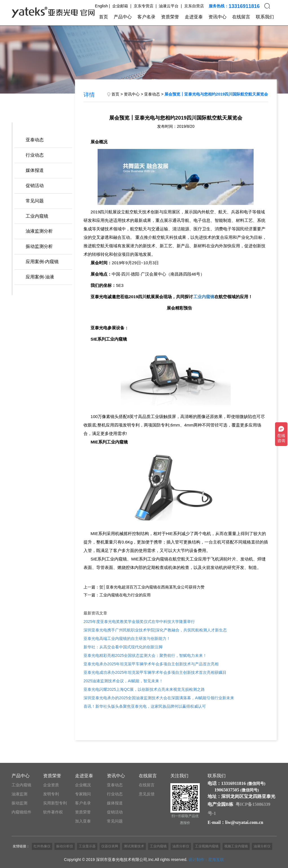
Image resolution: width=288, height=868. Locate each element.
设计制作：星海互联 (206, 860)
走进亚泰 (194, 17)
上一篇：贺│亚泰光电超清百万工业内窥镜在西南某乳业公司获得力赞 (144, 587)
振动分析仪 (65, 846)
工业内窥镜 (37, 216)
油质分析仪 (181, 846)
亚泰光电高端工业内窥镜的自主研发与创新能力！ (127, 638)
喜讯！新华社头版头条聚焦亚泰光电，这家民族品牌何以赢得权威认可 (145, 706)
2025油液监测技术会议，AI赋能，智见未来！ (123, 681)
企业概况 (83, 785)
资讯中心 (217, 17)
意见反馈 (147, 794)
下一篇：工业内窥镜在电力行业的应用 (117, 595)
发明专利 (51, 794)
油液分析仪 (262, 846)
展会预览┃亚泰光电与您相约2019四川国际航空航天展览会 (216, 94)
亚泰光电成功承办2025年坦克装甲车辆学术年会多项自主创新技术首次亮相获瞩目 (155, 672)
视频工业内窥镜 (236, 846)
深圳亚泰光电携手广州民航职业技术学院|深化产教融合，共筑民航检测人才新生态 (155, 630)
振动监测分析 (39, 246)
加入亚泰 (83, 821)
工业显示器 (87, 846)
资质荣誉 (170, 17)
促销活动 (35, 186)
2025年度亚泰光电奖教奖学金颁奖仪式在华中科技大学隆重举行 (139, 622)
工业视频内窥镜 (207, 846)
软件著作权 (53, 812)
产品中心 (123, 17)
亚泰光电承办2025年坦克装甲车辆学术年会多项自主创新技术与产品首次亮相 (151, 664)
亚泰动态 (35, 140)
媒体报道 (35, 170)
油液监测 (19, 794)
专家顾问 (83, 794)
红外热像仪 (42, 846)
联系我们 (265, 17)
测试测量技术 (134, 846)
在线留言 (241, 17)
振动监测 (19, 803)
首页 (104, 17)
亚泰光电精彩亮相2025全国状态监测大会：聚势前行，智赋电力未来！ (145, 655)
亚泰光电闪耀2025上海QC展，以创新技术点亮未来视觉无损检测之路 (144, 689)
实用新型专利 (55, 803)
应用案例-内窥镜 (42, 262)
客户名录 (146, 17)
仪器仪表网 (110, 846)
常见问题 (35, 201)
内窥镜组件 (21, 812)
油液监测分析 (39, 231)
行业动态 (35, 155)
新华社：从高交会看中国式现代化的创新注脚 (123, 647)
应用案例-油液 (40, 277)
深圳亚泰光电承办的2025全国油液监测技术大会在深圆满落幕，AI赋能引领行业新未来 (159, 698)
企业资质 (51, 785)
